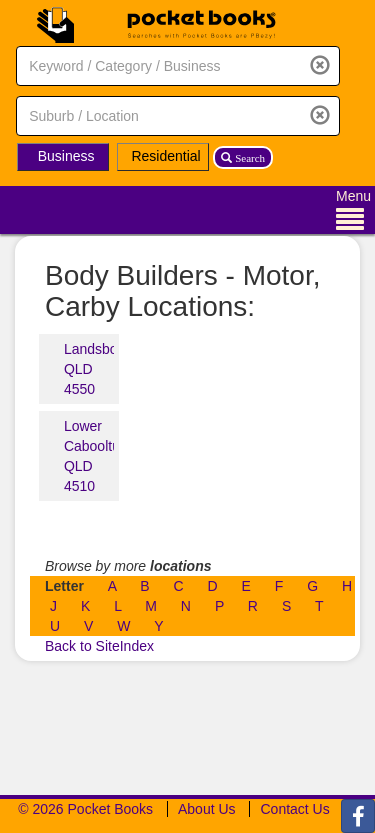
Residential (165, 156)
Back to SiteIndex (99, 646)
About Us (207, 809)
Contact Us (294, 809)
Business (66, 156)
